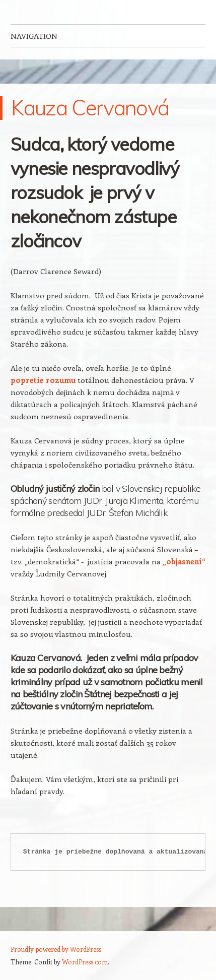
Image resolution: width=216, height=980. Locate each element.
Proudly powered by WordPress (56, 949)
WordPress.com (85, 962)
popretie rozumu (43, 380)
